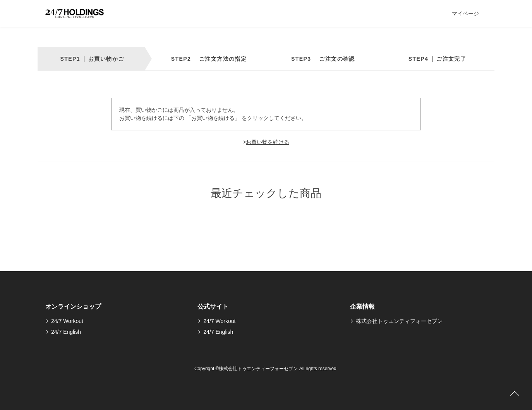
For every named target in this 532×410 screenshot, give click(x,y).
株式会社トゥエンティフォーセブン (399, 321)
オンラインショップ (73, 307)
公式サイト (213, 307)
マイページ (465, 14)
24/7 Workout (67, 321)
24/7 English (66, 332)
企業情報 (362, 307)
